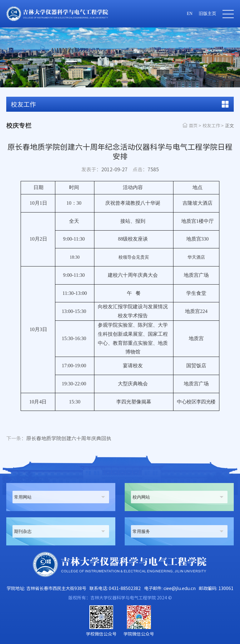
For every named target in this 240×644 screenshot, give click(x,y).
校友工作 (211, 126)
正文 (229, 126)
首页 (193, 126)
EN (190, 14)
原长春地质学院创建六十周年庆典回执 (59, 439)
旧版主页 (207, 14)
